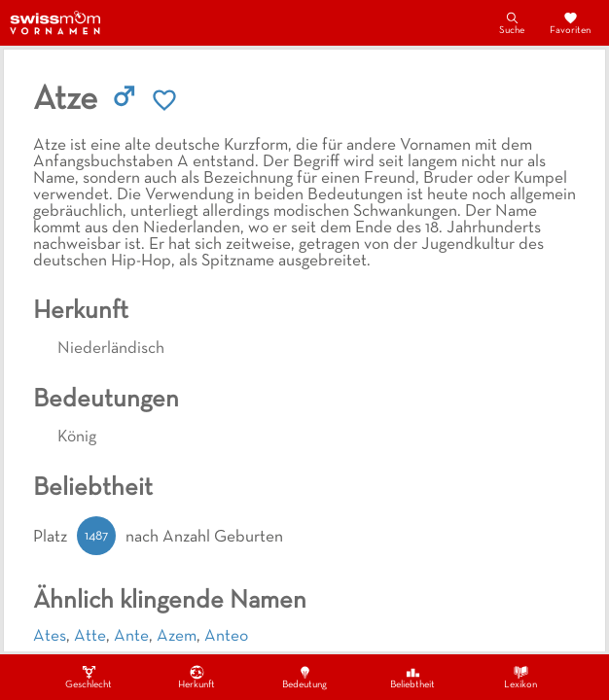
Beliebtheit (412, 677)
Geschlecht (89, 677)
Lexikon (520, 677)
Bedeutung (304, 677)
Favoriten (570, 22)
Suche (512, 22)
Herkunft (197, 677)
